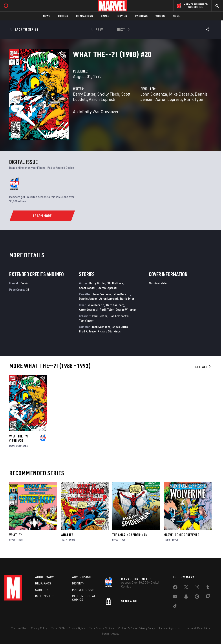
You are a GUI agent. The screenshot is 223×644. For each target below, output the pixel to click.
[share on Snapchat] (186, 597)
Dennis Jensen (88, 298)
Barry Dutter (84, 94)
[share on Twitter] (186, 588)
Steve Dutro (120, 327)
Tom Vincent (87, 320)
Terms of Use (19, 628)
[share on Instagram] (197, 588)
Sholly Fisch (108, 94)
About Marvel (46, 577)
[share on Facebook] (175, 588)
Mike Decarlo (181, 94)
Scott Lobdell (88, 288)
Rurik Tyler (194, 99)
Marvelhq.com (83, 590)
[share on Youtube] (175, 597)
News (47, 16)
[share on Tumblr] (208, 588)
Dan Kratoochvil (120, 316)
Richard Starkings (109, 331)
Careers (42, 590)
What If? (15, 535)
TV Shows (141, 16)
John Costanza (154, 94)
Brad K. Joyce (87, 331)
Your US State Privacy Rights (68, 628)
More (176, 16)
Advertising (82, 577)
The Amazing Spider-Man (130, 535)
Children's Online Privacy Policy (137, 628)
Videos (160, 16)
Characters (85, 16)
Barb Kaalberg (115, 305)
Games (105, 16)
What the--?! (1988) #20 (18, 438)
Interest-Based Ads (198, 628)
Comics (63, 16)
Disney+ (78, 583)
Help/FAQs (43, 583)
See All (203, 367)
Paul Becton (100, 316)
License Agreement (171, 628)
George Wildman (126, 309)
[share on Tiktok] (175, 607)
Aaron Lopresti (102, 99)
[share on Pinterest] (197, 597)
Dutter (13, 446)
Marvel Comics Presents (181, 535)
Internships (45, 596)
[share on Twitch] (208, 597)
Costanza (23, 446)
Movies (122, 16)
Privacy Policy (39, 628)
